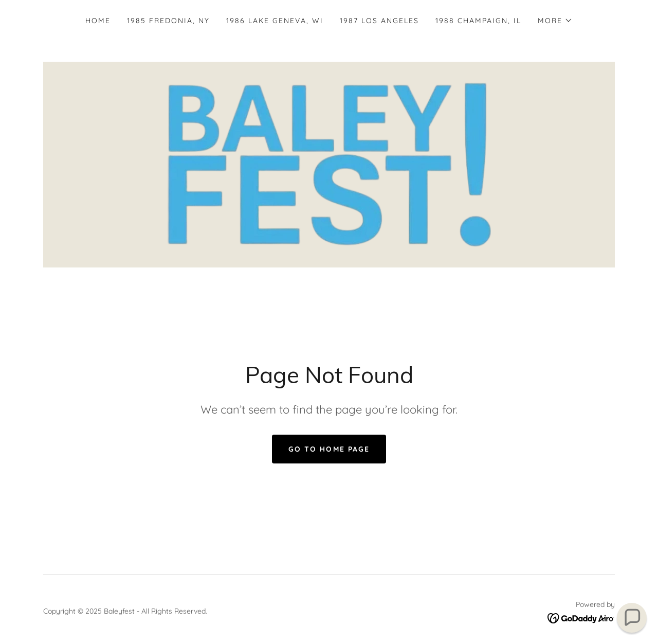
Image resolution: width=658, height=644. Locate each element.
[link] (329, 164)
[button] (555, 21)
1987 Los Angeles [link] (379, 21)
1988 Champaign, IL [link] (478, 21)
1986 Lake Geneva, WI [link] (275, 21)
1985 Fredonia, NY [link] (168, 21)
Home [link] (98, 21)
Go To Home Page (329, 449)
